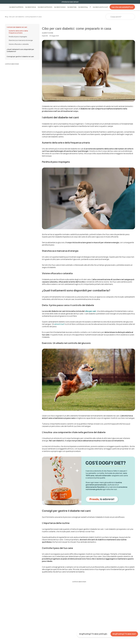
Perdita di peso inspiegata (18, 37)
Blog (6, 17)
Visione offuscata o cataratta (19, 44)
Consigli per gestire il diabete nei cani (20, 56)
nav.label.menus (31, 7)
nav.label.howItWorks (16, 7)
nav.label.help (72, 7)
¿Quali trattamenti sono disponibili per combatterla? (20, 50)
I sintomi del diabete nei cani (17, 27)
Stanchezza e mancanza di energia (21, 40)
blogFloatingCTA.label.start (124, 634)
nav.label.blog (83, 7)
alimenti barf (59, 324)
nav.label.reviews (60, 7)
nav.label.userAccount (100, 7)
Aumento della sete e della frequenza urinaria (18, 32)
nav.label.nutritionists (45, 7)
